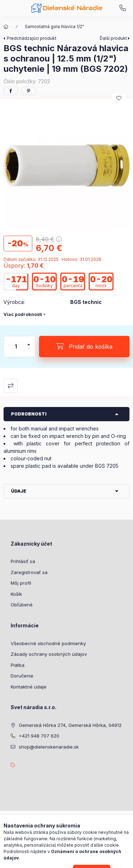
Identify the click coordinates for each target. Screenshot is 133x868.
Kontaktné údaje (29, 687)
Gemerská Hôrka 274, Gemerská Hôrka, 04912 (70, 725)
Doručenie (22, 676)
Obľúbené (22, 605)
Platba (18, 665)
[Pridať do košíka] (84, 347)
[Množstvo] (16, 347)
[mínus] (29, 352)
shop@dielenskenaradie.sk (49, 747)
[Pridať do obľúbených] (119, 98)
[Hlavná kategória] (6, 27)
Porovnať (11, 386)
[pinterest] (28, 91)
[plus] (29, 341)
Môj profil (21, 583)
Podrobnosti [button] (29, 414)
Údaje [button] (19, 491)
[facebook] (11, 91)
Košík (16, 594)
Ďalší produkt (113, 38)
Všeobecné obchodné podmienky (48, 643)
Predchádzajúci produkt (32, 38)
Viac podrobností (23, 314)
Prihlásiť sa (23, 561)
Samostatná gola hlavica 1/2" (54, 26)
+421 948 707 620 (123, 8)
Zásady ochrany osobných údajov (49, 654)
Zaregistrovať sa (29, 572)
